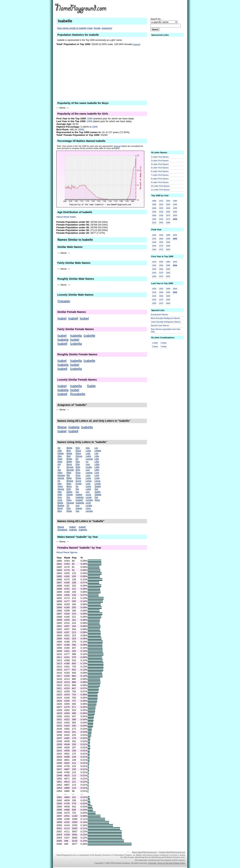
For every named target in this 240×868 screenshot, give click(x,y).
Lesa (88, 494)
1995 (175, 208)
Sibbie (98, 494)
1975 (168, 219)
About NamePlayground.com (144, 852)
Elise (78, 453)
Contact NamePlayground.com (172, 852)
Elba (69, 500)
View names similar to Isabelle (72, 28)
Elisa (78, 451)
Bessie (70, 470)
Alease (61, 475)
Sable (91, 386)
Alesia (61, 478)
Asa (60, 497)
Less (88, 508)
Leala (89, 467)
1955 (168, 204)
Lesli (88, 503)
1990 (175, 204)
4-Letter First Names (160, 164)
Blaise (62, 427)
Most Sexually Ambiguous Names (165, 318)
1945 (161, 223)
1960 (168, 208)
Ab (59, 448)
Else (78, 475)
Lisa (97, 473)
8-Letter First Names (160, 179)
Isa (77, 492)
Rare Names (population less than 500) (166, 330)
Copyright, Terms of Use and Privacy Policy (167, 863)
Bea (60, 511)
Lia (96, 448)
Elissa (79, 456)
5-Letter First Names (160, 168)
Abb (60, 451)
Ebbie (70, 494)
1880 (90, 119)
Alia (59, 484)
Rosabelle (78, 394)
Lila (96, 453)
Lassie (89, 459)
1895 (154, 212)
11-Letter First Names (160, 190)
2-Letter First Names (160, 157)
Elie (78, 448)
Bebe (69, 448)
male (90, 28)
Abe (60, 456)
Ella (78, 462)
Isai (78, 505)
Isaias (79, 508)
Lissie (98, 484)
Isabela (63, 340)
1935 (161, 215)
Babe (60, 503)
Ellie (78, 467)
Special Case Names (160, 325)
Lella (88, 489)
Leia (88, 475)
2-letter (155, 347)
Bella (69, 459)
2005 (175, 215)
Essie (79, 484)
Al (59, 467)
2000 (175, 212)
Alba (60, 473)
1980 (168, 223)
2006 (90, 121)
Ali (59, 481)
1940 (161, 219)
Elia (68, 508)
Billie (69, 478)
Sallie (97, 492)
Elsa (78, 473)
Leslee (89, 500)
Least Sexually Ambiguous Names (166, 322)
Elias (69, 511)
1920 (161, 204)
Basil (60, 508)
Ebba (69, 492)
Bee (69, 451)
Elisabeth (63, 530)
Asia (60, 500)
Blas (69, 484)
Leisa (89, 481)
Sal (96, 489)
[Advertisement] (157, 8)
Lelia (88, 486)
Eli (68, 505)
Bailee (61, 505)
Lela (88, 484)
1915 (161, 201)
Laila (88, 451)
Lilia (97, 456)
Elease (70, 503)
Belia (69, 453)
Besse (70, 467)
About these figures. (67, 552)
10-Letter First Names (160, 186)
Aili (59, 464)
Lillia (97, 464)
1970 (168, 215)
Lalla (88, 456)
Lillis (97, 470)
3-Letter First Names (160, 161)
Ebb (69, 489)
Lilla (97, 462)
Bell (68, 456)
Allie (60, 494)
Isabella (76, 336)
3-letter (164, 343)
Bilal (69, 473)
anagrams (106, 28)
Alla (59, 492)
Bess (69, 464)
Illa (77, 489)
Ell (77, 459)
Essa (78, 481)
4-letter (164, 347)
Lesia (89, 497)
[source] (137, 44)
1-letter (155, 343)
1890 (154, 208)
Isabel (62, 318)
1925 (161, 208)
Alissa (61, 489)
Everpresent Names (159, 314)
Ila (77, 486)
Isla (88, 448)
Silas (97, 500)
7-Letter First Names (160, 175)
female (97, 28)
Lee (88, 470)
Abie (60, 462)
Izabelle (89, 336)
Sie (96, 497)
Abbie (61, 453)
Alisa (60, 486)
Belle (69, 462)
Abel (60, 459)
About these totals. (66, 217)
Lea (88, 464)
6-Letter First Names (160, 171)
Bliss (69, 486)
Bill (68, 475)
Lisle (97, 478)
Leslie (89, 505)
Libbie (98, 451)
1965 (168, 212)
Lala (88, 453)
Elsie (78, 478)
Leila (88, 478)
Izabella (76, 344)
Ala (59, 470)
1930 (161, 212)
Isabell (73, 318)
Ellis (78, 470)
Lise (97, 475)
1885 (154, 204)
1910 (154, 223)
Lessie (89, 511)
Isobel (84, 318)
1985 (175, 201)
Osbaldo (64, 301)
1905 (154, 219)
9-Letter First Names (160, 182)
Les (88, 492)
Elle (78, 464)
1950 (168, 201)
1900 (154, 215)
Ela (68, 497)
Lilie (97, 459)
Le (87, 462)
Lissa (97, 481)
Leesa (89, 473)
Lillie (97, 467)
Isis (77, 511)
